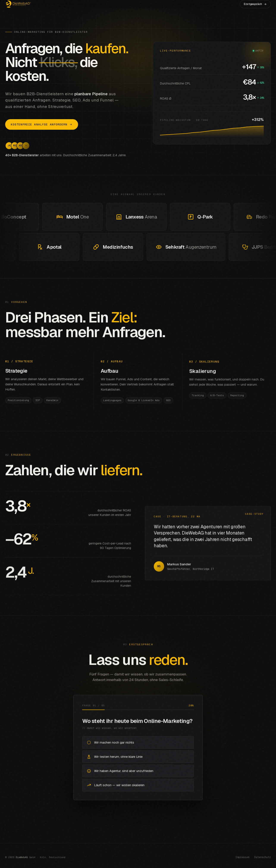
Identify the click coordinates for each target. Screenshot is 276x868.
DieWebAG (22, 857)
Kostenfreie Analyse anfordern (42, 124)
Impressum (242, 857)
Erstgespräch (255, 4)
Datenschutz (263, 857)
